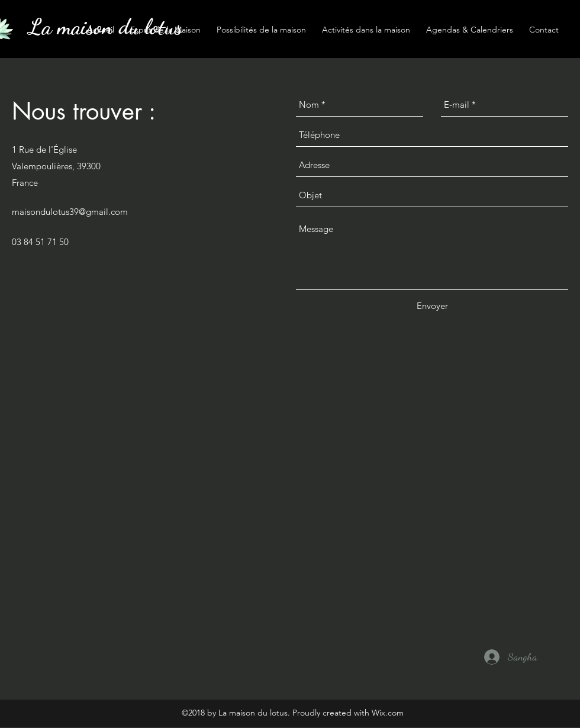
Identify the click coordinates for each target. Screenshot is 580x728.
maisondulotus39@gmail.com (70, 212)
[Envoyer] (432, 306)
